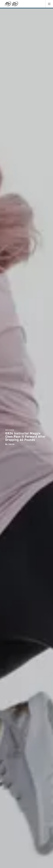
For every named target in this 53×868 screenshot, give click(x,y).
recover (10, 430)
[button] (49, 4)
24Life (11, 444)
